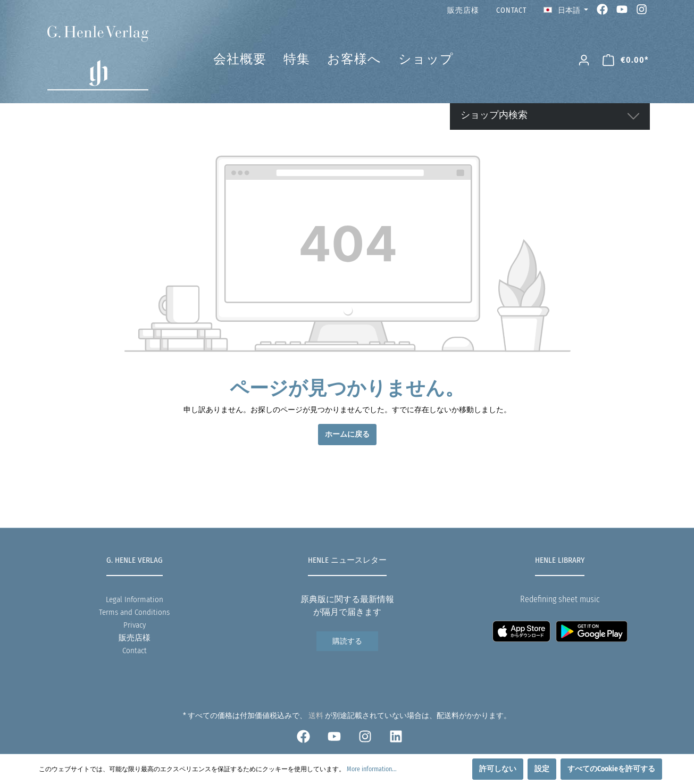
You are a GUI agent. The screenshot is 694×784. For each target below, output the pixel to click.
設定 (542, 769)
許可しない (498, 769)
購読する (347, 641)
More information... (372, 769)
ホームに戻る (347, 434)
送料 (316, 716)
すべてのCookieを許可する (611, 769)
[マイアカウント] (584, 60)
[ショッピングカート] (626, 60)
